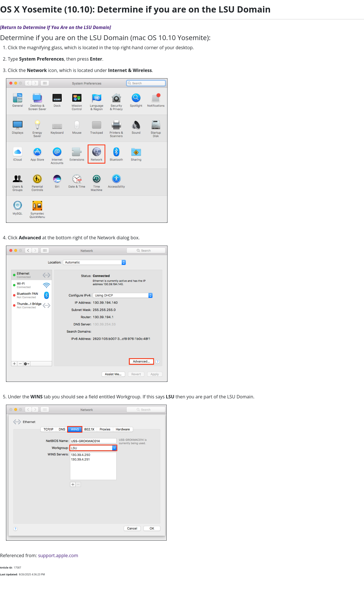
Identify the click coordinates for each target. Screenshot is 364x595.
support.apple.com (58, 555)
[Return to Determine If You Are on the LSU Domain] (55, 27)
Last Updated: (9, 574)
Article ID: (6, 568)
